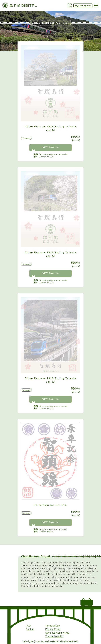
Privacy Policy (53, 629)
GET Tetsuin (50, 147)
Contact (30, 629)
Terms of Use (53, 626)
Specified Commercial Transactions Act (57, 635)
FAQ (28, 626)
